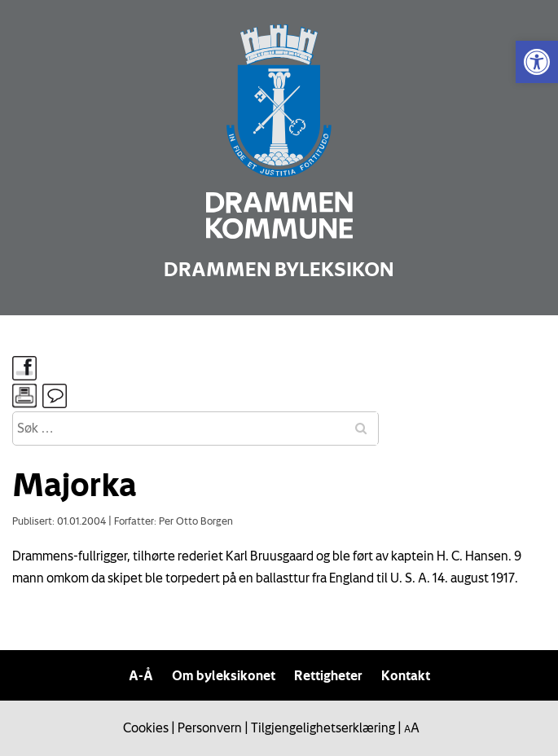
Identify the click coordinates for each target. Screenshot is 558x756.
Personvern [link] (210, 727)
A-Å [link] (141, 675)
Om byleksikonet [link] (224, 675)
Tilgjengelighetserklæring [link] (323, 727)
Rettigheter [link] (328, 675)
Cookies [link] (146, 727)
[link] (537, 62)
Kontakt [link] (406, 675)
